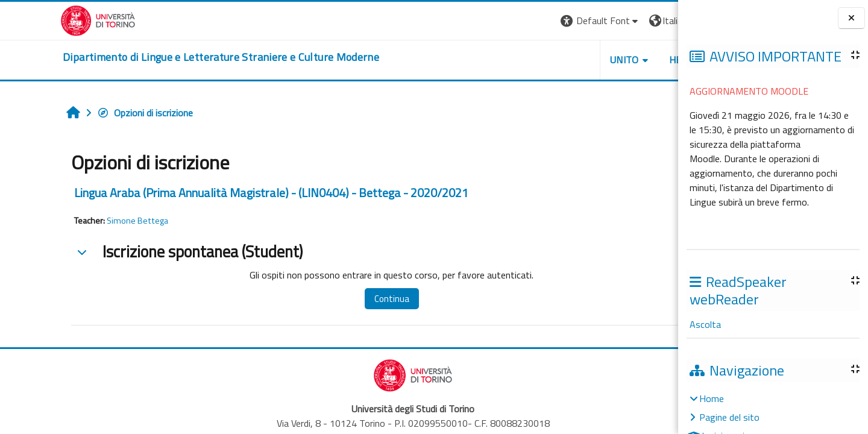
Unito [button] (537, 60)
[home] (161, 57)
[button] (513, 21)
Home (712, 398)
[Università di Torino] (38, 19)
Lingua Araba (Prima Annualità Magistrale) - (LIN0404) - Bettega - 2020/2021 (217, 193)
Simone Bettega (83, 221)
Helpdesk (605, 60)
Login (657, 20)
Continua (327, 299)
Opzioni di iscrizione (91, 113)
